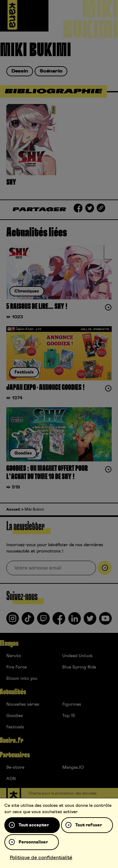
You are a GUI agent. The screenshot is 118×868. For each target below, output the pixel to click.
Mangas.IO (73, 767)
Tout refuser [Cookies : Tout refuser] (89, 825)
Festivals (15, 727)
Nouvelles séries (23, 704)
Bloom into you (22, 679)
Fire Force (17, 667)
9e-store (15, 767)
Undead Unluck (77, 656)
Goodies (15, 716)
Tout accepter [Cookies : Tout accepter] (34, 825)
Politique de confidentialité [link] (41, 858)
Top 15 (69, 716)
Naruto (14, 656)
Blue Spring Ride (79, 667)
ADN (11, 779)
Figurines (72, 704)
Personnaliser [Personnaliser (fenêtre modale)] (33, 842)
